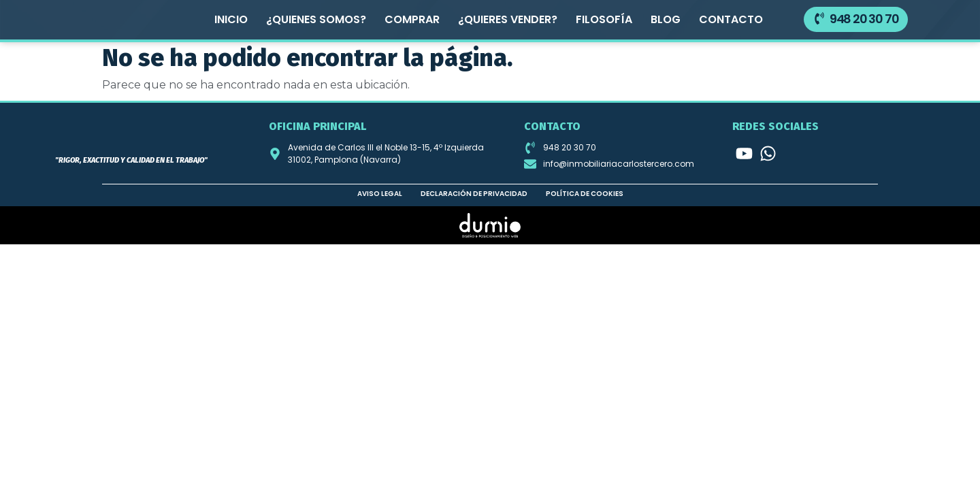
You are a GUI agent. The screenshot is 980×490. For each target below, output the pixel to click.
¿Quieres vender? (508, 19)
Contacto (731, 19)
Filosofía (604, 19)
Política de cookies (585, 193)
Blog (666, 19)
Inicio (231, 19)
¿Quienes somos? (316, 19)
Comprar (412, 19)
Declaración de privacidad (474, 193)
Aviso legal (380, 193)
